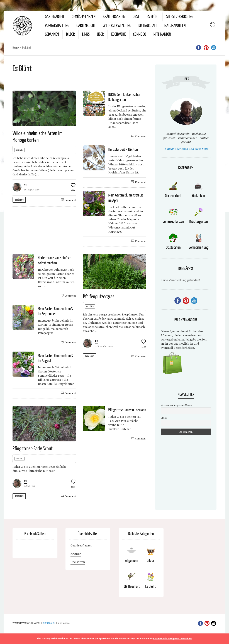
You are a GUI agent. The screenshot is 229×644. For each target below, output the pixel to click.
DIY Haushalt (148, 26)
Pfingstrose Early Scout (33, 449)
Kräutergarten (114, 17)
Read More (19, 200)
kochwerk (118, 35)
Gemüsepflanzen (84, 17)
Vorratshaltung (57, 26)
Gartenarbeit (55, 17)
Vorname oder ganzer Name (176, 405)
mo (26, 185)
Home (16, 48)
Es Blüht (153, 17)
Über (100, 35)
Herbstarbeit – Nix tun (123, 150)
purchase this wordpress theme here (172, 639)
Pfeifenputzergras (99, 297)
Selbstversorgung (180, 17)
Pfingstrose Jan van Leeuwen (127, 410)
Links (86, 35)
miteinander (162, 35)
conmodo (140, 35)
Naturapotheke (176, 26)
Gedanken (52, 35)
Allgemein (132, 561)
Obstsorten (173, 248)
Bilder (70, 35)
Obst (136, 17)
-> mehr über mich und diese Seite (186, 149)
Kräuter (76, 554)
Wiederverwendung (117, 26)
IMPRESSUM (49, 623)
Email (164, 418)
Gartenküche (86, 26)
